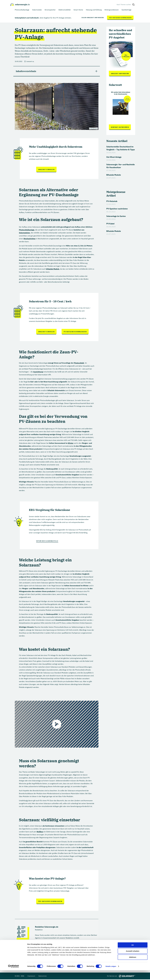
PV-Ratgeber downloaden (75, 331)
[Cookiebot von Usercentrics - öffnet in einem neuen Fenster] (13, 976)
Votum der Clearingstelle (47, 541)
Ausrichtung (38, 371)
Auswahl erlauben (133, 961)
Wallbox (40, 831)
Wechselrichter (30, 239)
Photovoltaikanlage (27, 230)
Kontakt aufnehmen (120, 127)
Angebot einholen (46, 170)
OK (133, 955)
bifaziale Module (53, 269)
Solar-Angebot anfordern (93, 17)
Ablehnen (133, 967)
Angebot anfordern (120, 74)
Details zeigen (111, 976)
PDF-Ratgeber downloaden (120, 18)
